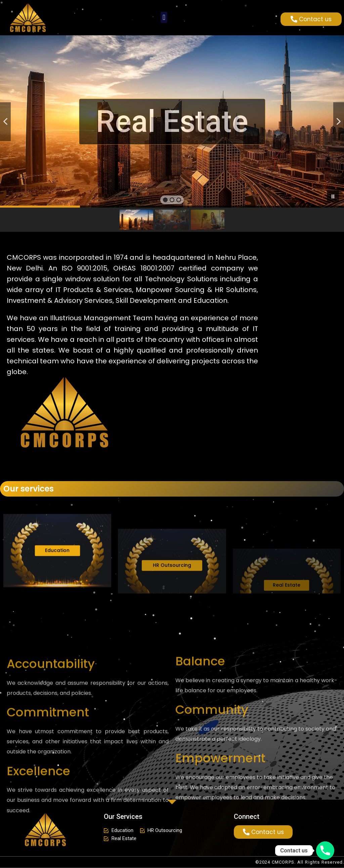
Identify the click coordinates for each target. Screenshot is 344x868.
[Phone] (325, 851)
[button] (164, 17)
